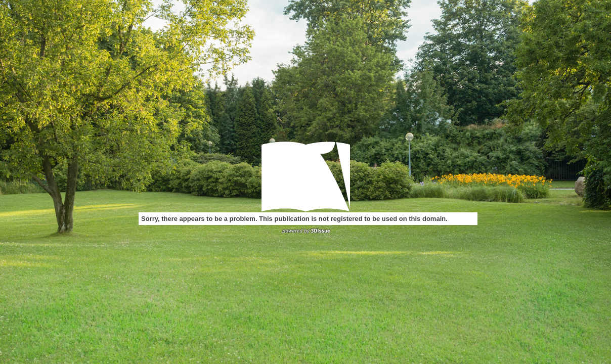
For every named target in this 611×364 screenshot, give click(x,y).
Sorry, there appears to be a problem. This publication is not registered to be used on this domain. (294, 219)
